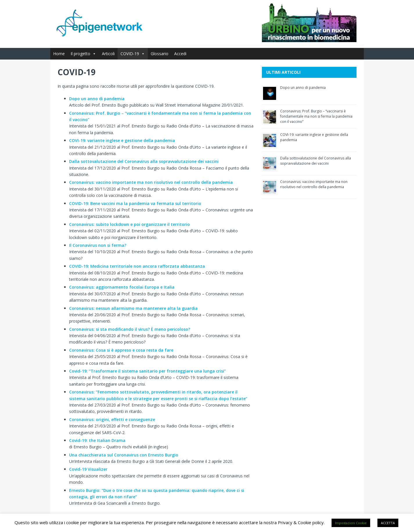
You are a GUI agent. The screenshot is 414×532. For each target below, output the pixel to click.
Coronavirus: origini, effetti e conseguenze (112, 419)
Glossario (160, 54)
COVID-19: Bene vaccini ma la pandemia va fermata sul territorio (135, 203)
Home (59, 54)
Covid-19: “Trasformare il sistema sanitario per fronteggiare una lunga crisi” (147, 371)
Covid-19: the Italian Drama (97, 440)
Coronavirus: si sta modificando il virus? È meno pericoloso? (130, 329)
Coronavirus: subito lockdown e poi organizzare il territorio (129, 224)
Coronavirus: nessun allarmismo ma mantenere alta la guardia (133, 308)
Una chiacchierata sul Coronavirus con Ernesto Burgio (124, 455)
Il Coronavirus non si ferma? (98, 245)
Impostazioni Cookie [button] (351, 523)
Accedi (180, 54)
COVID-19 (133, 54)
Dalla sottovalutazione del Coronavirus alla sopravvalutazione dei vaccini (144, 161)
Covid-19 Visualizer (88, 469)
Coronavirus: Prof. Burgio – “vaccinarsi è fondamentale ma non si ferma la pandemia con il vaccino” (316, 116)
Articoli (108, 54)
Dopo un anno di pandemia (97, 99)
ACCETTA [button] (388, 523)
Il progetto (83, 54)
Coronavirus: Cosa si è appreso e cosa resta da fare (121, 350)
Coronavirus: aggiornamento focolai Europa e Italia (122, 287)
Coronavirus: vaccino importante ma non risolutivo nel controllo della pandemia (151, 182)
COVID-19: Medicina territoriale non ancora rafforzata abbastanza (137, 266)
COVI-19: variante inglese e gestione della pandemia (122, 140)
